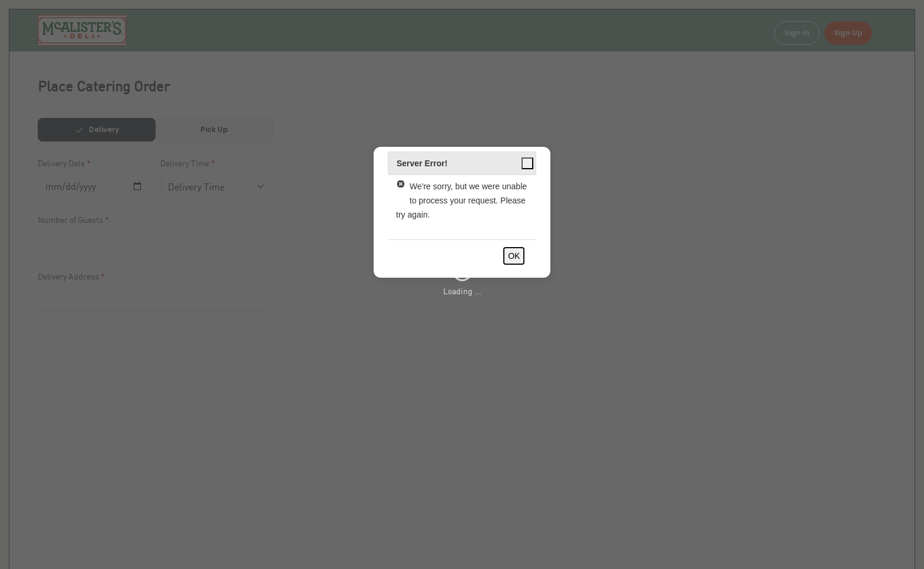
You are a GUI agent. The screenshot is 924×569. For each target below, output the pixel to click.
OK (514, 256)
